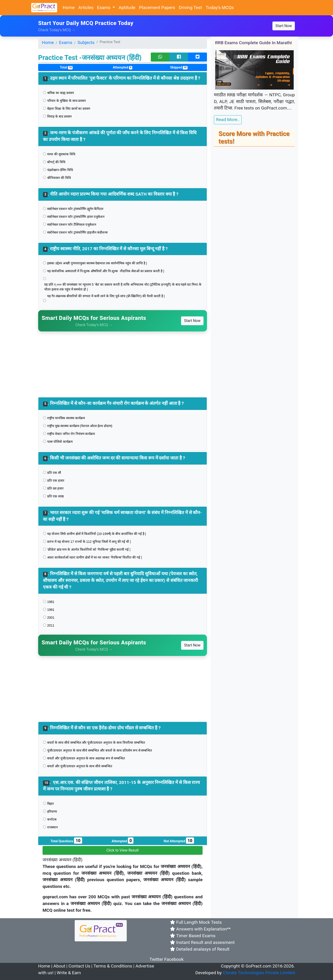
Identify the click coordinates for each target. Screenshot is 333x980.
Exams (66, 42)
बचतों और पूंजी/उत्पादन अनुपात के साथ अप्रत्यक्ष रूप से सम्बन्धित (86, 758)
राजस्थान (52, 827)
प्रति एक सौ (55, 473)
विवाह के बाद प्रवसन (59, 116)
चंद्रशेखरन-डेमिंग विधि (60, 170)
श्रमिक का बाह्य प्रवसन (61, 93)
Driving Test (190, 8)
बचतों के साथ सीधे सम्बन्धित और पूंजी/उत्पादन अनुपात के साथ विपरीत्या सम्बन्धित (97, 743)
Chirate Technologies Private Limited (259, 973)
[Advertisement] (123, 364)
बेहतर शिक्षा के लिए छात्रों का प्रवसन (69, 109)
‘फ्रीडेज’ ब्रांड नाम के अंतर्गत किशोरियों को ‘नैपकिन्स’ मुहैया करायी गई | (89, 549)
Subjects (86, 42)
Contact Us (79, 966)
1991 (51, 610)
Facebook (174, 959)
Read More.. (228, 120)
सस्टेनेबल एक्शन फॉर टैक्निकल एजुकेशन (72, 225)
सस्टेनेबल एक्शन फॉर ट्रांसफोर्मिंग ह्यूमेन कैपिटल (76, 209)
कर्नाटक (52, 819)
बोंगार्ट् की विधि (56, 162)
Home (69, 8)
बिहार (51, 804)
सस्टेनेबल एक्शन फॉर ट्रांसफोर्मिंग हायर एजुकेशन (76, 217)
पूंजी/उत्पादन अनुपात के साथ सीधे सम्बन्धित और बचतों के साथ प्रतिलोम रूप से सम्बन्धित (100, 750)
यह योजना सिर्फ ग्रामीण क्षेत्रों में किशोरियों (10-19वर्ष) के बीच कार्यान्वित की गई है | (97, 534)
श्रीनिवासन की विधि (59, 178)
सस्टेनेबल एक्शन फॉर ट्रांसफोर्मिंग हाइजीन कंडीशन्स (78, 232)
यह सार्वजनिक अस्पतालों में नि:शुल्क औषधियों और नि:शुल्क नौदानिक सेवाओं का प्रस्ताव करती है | (106, 271)
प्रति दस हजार (55, 488)
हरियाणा (52, 811)
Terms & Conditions (113, 966)
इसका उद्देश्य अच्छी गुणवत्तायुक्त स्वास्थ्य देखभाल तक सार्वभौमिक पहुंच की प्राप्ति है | (97, 263)
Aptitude (127, 8)
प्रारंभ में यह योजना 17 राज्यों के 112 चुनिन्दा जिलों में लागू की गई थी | (89, 542)
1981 (51, 602)
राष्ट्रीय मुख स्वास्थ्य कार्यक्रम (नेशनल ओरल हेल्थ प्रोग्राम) (80, 426)
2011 (51, 625)
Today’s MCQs (220, 8)
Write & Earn (69, 973)
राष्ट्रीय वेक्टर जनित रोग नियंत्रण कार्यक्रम (71, 434)
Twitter (156, 959)
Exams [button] (104, 8)
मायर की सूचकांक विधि (61, 154)
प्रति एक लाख (55, 496)
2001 (51, 618)
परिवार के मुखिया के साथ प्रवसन (66, 101)
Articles (86, 8)
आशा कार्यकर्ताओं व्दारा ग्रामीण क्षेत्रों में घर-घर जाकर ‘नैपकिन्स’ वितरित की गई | (95, 557)
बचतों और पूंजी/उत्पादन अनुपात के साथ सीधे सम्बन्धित (80, 766)
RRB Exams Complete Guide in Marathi (253, 43)
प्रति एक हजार (56, 481)
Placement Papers (157, 8)
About (59, 966)
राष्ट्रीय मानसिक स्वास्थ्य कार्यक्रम (66, 418)
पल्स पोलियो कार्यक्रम (60, 442)
